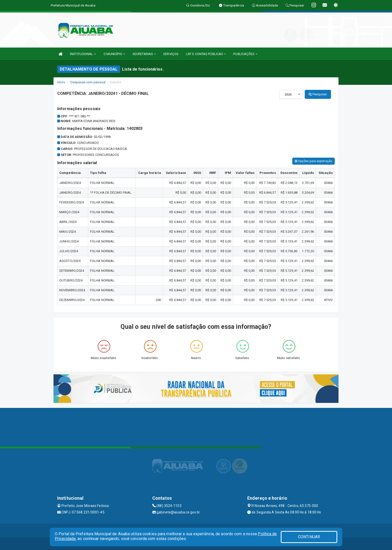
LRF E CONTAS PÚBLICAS (206, 54)
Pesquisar (318, 94)
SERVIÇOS (171, 54)
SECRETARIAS (144, 54)
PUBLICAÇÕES (245, 54)
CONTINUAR (309, 537)
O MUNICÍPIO (114, 54)
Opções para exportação (313, 161)
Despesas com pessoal (88, 82)
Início (61, 82)
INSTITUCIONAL (83, 54)
